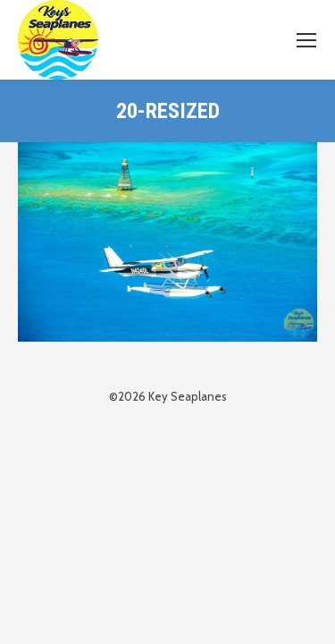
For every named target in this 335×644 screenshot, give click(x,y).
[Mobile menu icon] (306, 40)
